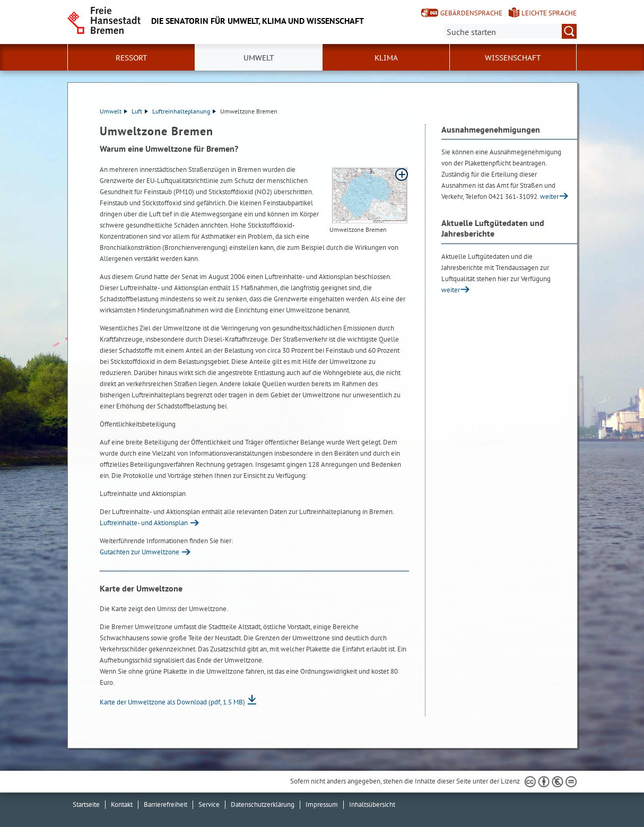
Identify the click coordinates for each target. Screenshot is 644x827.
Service (209, 804)
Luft (140, 111)
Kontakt (122, 804)
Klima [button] (386, 58)
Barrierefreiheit (166, 804)
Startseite (86, 804)
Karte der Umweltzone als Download (172, 702)
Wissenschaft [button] (513, 58)
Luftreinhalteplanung (184, 111)
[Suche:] (510, 31)
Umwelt (114, 111)
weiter (549, 197)
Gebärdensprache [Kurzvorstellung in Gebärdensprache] (471, 13)
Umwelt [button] (259, 58)
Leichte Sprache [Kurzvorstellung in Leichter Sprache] (549, 13)
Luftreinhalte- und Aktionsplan (144, 523)
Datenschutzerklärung (263, 804)
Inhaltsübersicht (372, 804)
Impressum (322, 804)
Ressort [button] (132, 58)
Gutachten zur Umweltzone (140, 552)
